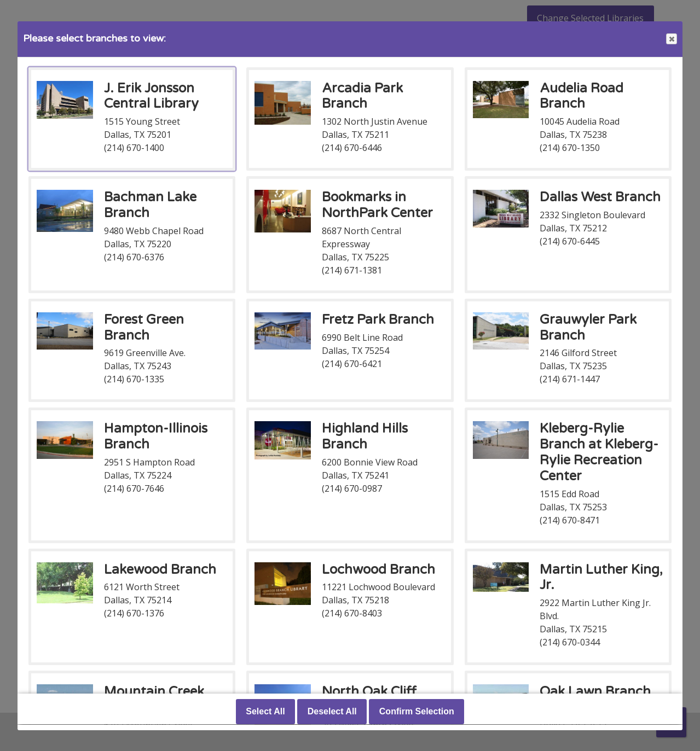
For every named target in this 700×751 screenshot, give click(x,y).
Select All (265, 712)
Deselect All (332, 712)
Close (671, 39)
